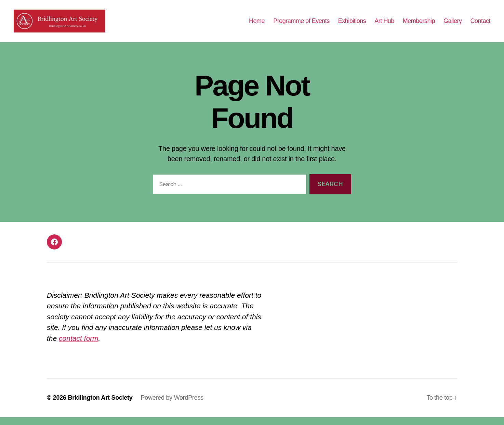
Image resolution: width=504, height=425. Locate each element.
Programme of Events (301, 25)
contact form (79, 346)
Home (257, 25)
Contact (480, 25)
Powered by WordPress (172, 405)
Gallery (453, 25)
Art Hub (384, 25)
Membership (419, 25)
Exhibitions (352, 25)
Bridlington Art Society (100, 405)
